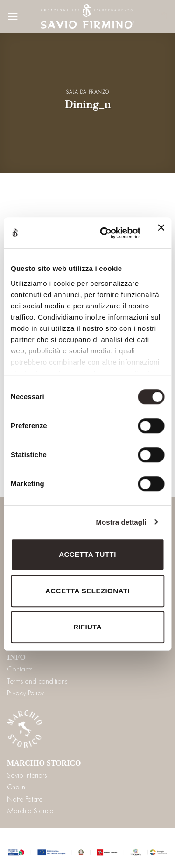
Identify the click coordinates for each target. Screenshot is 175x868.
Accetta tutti (87, 554)
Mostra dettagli (121, 522)
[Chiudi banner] (161, 233)
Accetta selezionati (87, 591)
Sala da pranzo (87, 92)
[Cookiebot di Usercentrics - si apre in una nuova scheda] (104, 233)
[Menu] (13, 16)
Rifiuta (87, 627)
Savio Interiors (27, 775)
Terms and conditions (37, 681)
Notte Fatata (25, 799)
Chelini (17, 787)
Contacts (20, 669)
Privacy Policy (25, 693)
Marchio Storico (30, 811)
